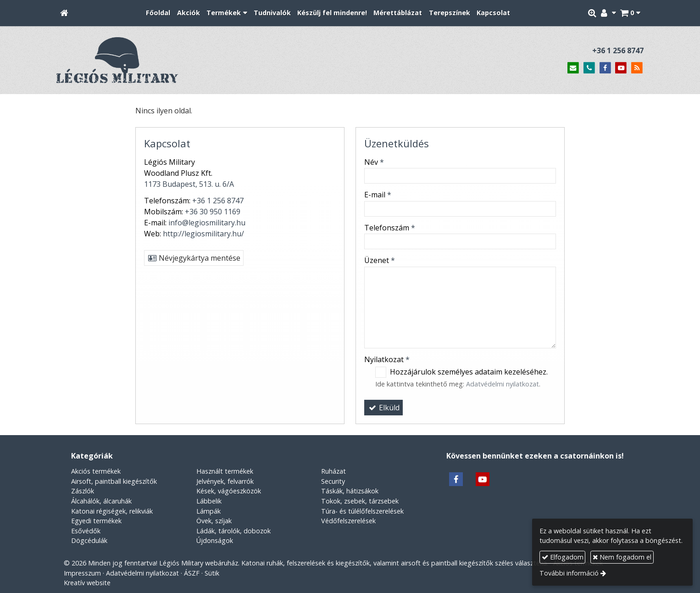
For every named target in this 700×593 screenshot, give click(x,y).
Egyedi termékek (96, 521)
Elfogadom (563, 557)
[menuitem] (158, 13)
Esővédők (86, 531)
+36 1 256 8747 (618, 50)
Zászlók (83, 491)
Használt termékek (225, 471)
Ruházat (333, 471)
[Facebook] (605, 68)
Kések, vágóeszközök (229, 491)
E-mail (378, 195)
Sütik (212, 573)
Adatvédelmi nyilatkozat (503, 384)
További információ (569, 573)
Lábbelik (209, 501)
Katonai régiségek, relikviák (112, 511)
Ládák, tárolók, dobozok (233, 531)
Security (333, 481)
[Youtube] (621, 68)
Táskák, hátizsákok (350, 491)
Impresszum (82, 573)
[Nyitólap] (64, 13)
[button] (630, 13)
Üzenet (380, 260)
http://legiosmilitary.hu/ (203, 234)
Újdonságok (215, 540)
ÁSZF (192, 573)
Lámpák (208, 511)
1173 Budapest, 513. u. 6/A (189, 184)
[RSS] (637, 68)
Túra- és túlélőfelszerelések (362, 511)
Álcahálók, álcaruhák (101, 501)
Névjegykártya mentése (194, 258)
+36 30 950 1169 (213, 212)
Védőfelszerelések (348, 521)
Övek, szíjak (214, 521)
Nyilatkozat (387, 359)
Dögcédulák (89, 540)
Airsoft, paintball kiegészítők (114, 481)
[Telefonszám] (589, 68)
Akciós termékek (96, 471)
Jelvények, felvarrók (225, 481)
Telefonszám (390, 228)
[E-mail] (573, 68)
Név (374, 162)
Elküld (383, 408)
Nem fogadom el (622, 557)
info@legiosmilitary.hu (207, 223)
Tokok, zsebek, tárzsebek (360, 501)
